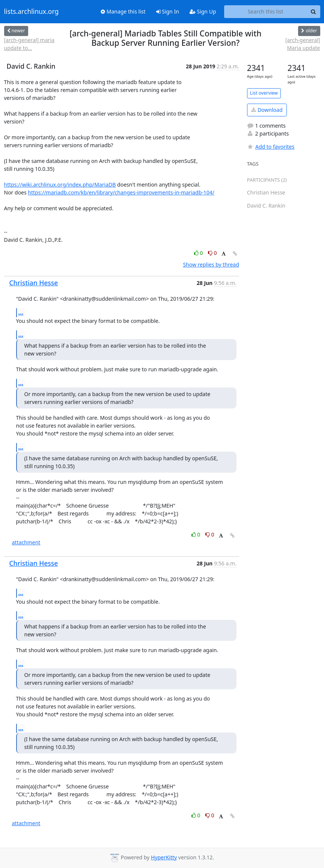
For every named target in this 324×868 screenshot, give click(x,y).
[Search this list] (266, 12)
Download (267, 110)
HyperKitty (164, 857)
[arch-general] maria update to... (29, 44)
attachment (26, 542)
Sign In (168, 11)
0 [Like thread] (199, 253)
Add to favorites (271, 147)
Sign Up (203, 11)
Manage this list (123, 11)
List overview (264, 93)
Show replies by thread (211, 264)
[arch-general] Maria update (303, 44)
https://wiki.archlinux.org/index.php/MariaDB (60, 185)
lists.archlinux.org (32, 12)
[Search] (313, 12)
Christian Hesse (34, 283)
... (21, 312)
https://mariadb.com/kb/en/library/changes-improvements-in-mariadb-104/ (121, 192)
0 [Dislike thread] (212, 253)
